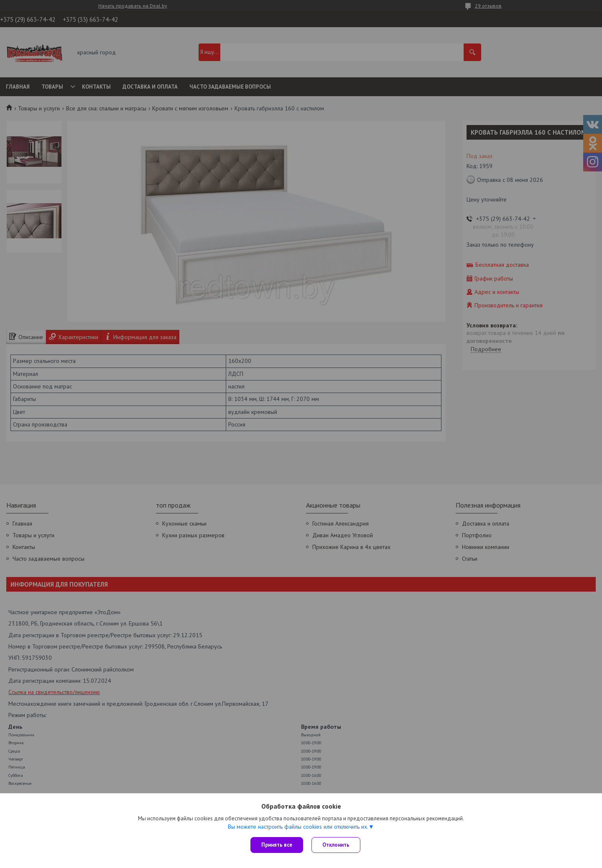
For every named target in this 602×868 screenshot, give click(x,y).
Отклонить (336, 845)
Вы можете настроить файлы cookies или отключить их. (298, 827)
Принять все (277, 845)
